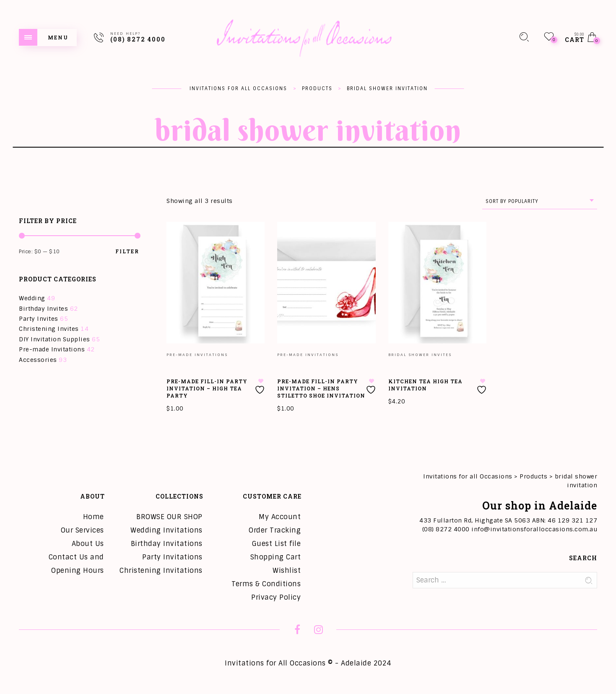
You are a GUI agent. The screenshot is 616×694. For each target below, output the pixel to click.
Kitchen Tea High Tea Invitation (425, 385)
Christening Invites (49, 329)
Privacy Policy (276, 597)
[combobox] (540, 201)
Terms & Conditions (266, 584)
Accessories (38, 360)
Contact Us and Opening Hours (76, 564)
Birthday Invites (43, 309)
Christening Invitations (161, 571)
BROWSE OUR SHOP (169, 517)
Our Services (82, 530)
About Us (88, 544)
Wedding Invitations (166, 530)
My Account (280, 517)
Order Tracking (275, 530)
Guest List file (277, 544)
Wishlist (287, 571)
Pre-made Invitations (52, 349)
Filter (127, 251)
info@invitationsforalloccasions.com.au (534, 529)
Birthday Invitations (167, 544)
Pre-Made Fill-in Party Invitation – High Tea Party (207, 388)
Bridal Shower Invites (420, 355)
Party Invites (39, 319)
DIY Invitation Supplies (55, 339)
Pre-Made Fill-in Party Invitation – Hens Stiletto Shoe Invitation (321, 388)
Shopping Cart (276, 557)
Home (94, 517)
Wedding (32, 298)
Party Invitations (172, 557)
